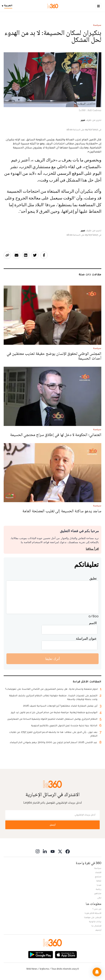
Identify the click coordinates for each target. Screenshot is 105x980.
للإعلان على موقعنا (93, 917)
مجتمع (98, 877)
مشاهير (98, 893)
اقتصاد (98, 872)
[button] (97, 972)
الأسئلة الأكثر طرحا (93, 913)
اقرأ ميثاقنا (92, 549)
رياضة (99, 889)
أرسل (53, 825)
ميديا (99, 885)
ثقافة (99, 881)
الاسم (93, 623)
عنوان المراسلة (86, 638)
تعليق (93, 578)
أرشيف (98, 930)
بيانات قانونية (95, 922)
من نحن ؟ (97, 909)
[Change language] (8, 6)
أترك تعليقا (52, 659)
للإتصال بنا (96, 926)
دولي (99, 898)
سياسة (97, 25)
